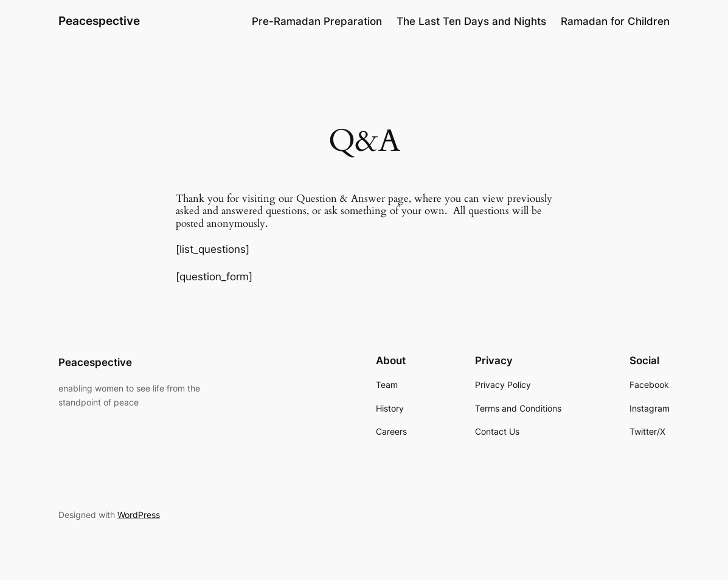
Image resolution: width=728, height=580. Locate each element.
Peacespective (99, 21)
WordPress (139, 515)
